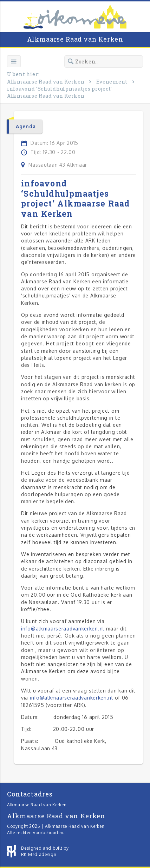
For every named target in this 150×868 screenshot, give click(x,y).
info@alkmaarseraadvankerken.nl (63, 629)
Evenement (112, 82)
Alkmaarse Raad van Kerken (75, 39)
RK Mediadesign (39, 854)
